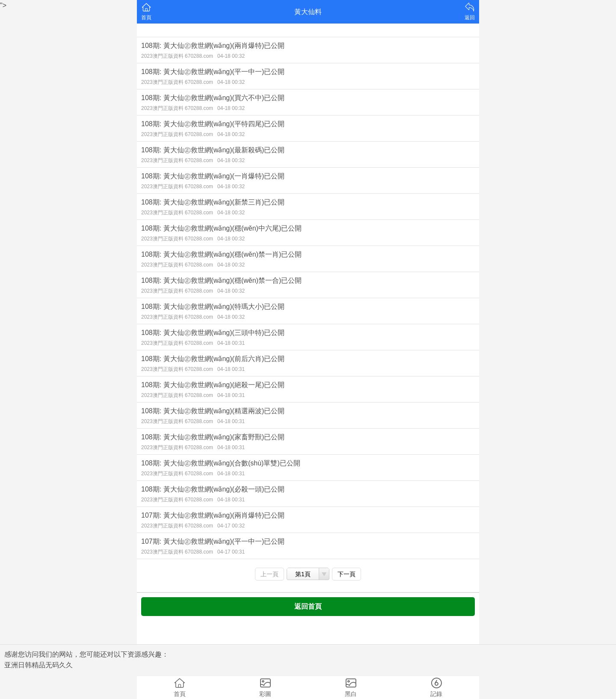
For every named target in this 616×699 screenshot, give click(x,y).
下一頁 (346, 574)
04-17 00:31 (231, 552)
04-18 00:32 (231, 56)
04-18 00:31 (231, 343)
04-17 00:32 (231, 526)
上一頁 (269, 574)
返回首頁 (308, 606)
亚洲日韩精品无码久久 (38, 665)
